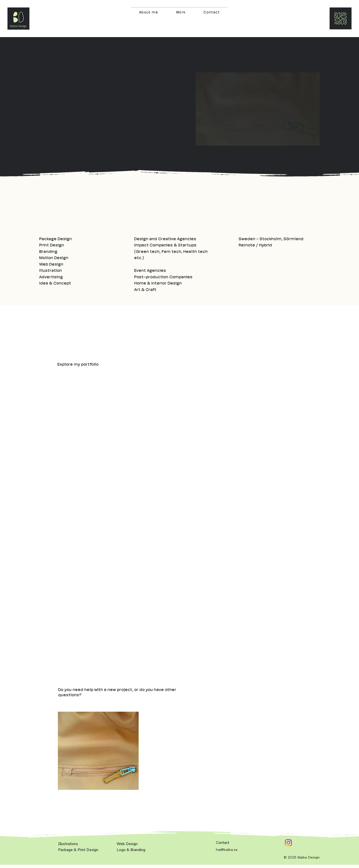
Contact (223, 842)
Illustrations (68, 844)
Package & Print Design (78, 850)
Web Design (127, 844)
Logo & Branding (131, 850)
